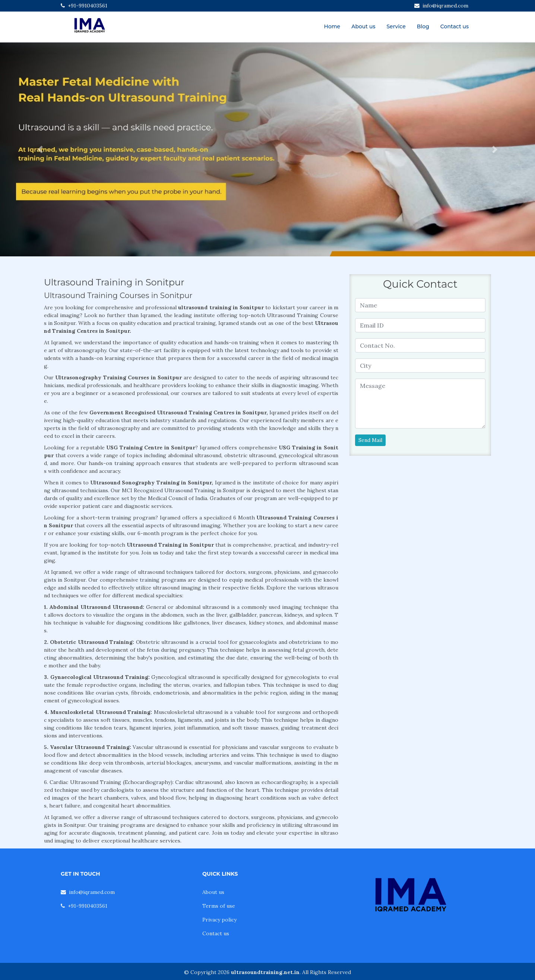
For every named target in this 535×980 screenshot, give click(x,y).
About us (363, 26)
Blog (423, 26)
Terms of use (219, 906)
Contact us (455, 26)
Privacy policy (219, 920)
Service (396, 26)
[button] (40, 149)
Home (332, 26)
